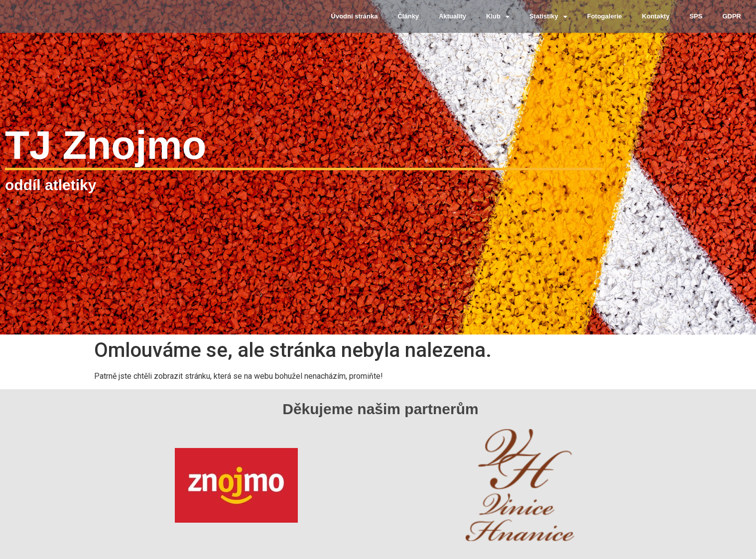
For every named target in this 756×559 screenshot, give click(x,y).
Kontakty (656, 16)
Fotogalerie (605, 16)
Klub (498, 17)
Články (408, 16)
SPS (696, 16)
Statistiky (548, 17)
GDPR (732, 16)
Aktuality (452, 16)
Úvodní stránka (355, 16)
